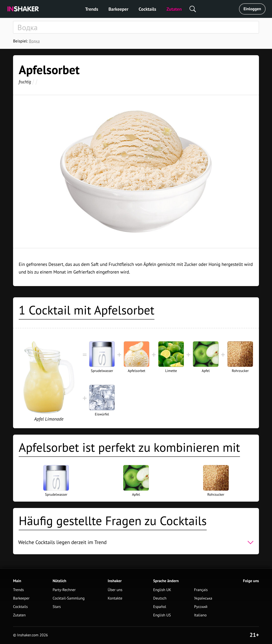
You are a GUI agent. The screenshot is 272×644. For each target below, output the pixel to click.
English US (162, 615)
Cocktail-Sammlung (69, 598)
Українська (203, 598)
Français (201, 590)
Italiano (200, 615)
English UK (162, 590)
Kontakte (115, 598)
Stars (57, 607)
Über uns (115, 590)
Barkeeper (118, 9)
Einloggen (252, 9)
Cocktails (147, 9)
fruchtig (25, 82)
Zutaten (174, 9)
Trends (92, 9)
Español (160, 607)
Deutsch (160, 598)
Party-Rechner (64, 590)
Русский (201, 607)
